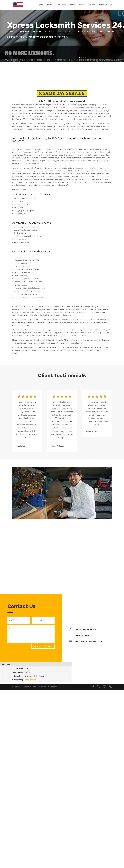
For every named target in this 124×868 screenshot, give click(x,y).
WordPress (52, 687)
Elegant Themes (29, 687)
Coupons (91, 5)
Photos (72, 5)
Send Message (43, 646)
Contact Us (102, 5)
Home (40, 5)
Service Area (61, 5)
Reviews (81, 5)
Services (49, 5)
